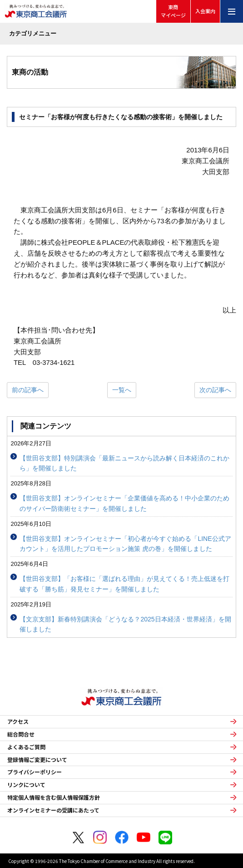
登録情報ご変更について (37, 760)
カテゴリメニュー (33, 33)
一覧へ (122, 390)
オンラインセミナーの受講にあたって (53, 810)
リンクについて (26, 785)
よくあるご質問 (26, 747)
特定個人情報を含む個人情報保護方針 (54, 797)
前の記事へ (28, 390)
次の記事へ (215, 390)
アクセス (18, 722)
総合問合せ (21, 734)
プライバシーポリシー (35, 772)
